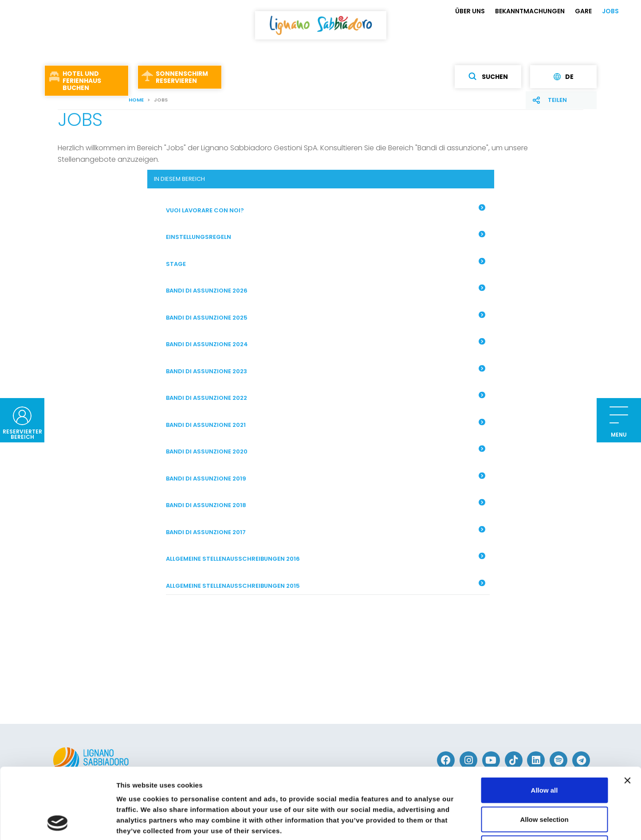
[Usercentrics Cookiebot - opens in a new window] (57, 823)
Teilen (557, 100)
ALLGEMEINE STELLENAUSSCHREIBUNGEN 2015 (326, 585)
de (564, 77)
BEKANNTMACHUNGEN (530, 11)
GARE (583, 11)
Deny (545, 782)
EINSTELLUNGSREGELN (326, 236)
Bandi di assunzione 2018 (326, 504)
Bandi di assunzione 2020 (326, 451)
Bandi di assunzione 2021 (326, 424)
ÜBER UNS (470, 11)
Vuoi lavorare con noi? (326, 209)
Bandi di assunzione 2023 (326, 370)
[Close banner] (627, 714)
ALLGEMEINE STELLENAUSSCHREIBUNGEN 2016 (326, 558)
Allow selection (544, 753)
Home (136, 100)
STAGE (326, 263)
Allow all (545, 724)
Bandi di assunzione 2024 (326, 344)
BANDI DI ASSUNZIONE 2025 (326, 316)
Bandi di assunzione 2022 (326, 397)
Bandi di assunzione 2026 (326, 290)
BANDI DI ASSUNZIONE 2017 (326, 531)
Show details (466, 822)
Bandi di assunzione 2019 (326, 477)
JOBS (610, 11)
